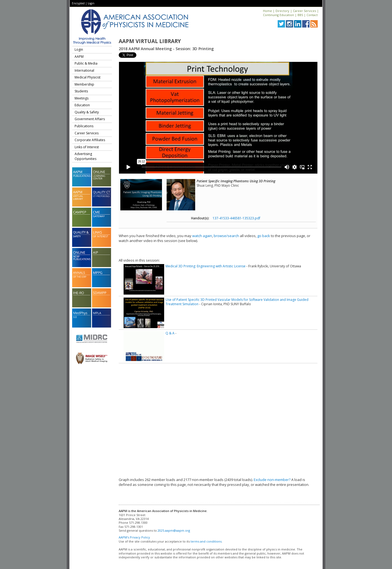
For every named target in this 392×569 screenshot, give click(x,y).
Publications (84, 126)
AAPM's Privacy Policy (134, 537)
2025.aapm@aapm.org (174, 530)
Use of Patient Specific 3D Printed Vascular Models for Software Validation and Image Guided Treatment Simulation (237, 302)
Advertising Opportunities (85, 156)
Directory (282, 11)
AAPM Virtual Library (150, 41)
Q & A (170, 333)
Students (81, 91)
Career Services (304, 11)
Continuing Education (278, 15)
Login (91, 3)
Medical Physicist (88, 77)
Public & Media (86, 63)
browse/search (226, 236)
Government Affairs (90, 119)
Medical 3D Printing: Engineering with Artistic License (206, 266)
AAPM (79, 57)
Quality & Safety (87, 112)
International (84, 70)
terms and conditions (206, 541)
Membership (84, 84)
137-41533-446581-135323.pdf (236, 218)
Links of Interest (87, 147)
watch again (202, 236)
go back (264, 236)
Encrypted (78, 3)
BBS (300, 15)
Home (267, 11)
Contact (312, 15)
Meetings (82, 98)
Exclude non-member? (272, 480)
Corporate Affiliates (90, 140)
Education (82, 105)
